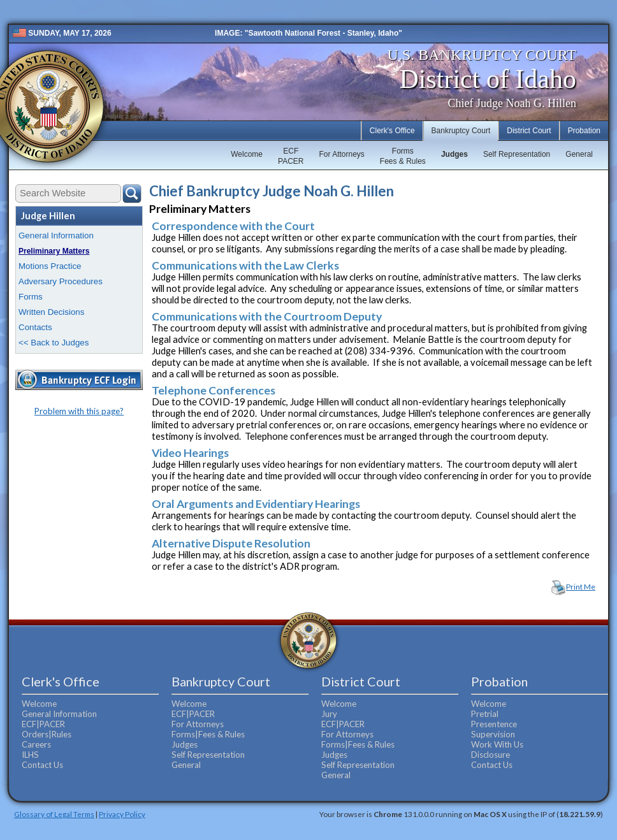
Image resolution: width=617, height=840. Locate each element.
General (579, 154)
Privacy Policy (122, 814)
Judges (454, 154)
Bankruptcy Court (461, 131)
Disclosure (490, 755)
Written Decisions (51, 312)
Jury (329, 714)
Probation (584, 131)
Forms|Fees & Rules (208, 734)
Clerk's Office (392, 131)
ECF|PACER (43, 724)
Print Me (581, 587)
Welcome (247, 154)
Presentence (494, 724)
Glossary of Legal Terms (54, 814)
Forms (31, 297)
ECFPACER (291, 156)
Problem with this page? (79, 411)
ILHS (30, 755)
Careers (36, 744)
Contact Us (42, 765)
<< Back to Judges (54, 343)
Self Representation (517, 154)
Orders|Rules (47, 734)
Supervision (493, 734)
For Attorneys (341, 154)
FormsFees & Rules (403, 156)
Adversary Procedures (61, 281)
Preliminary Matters (54, 251)
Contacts (35, 327)
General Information (56, 235)
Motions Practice (50, 266)
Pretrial (485, 714)
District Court (529, 131)
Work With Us (497, 744)
